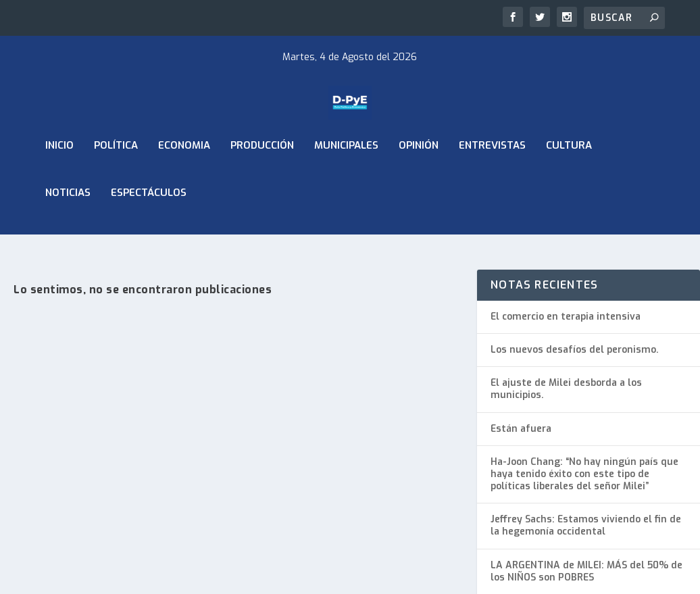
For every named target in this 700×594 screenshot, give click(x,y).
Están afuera (521, 429)
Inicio (59, 181)
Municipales (346, 181)
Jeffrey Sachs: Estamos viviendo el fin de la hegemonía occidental (586, 525)
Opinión (419, 181)
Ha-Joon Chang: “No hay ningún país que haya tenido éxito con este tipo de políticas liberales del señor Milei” (584, 474)
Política (116, 181)
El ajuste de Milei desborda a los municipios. (566, 389)
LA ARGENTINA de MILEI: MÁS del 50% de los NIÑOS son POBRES (586, 571)
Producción (262, 181)
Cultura (569, 181)
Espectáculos (149, 228)
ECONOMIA (184, 181)
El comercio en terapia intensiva (566, 317)
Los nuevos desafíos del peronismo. (575, 350)
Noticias (68, 228)
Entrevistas (492, 181)
